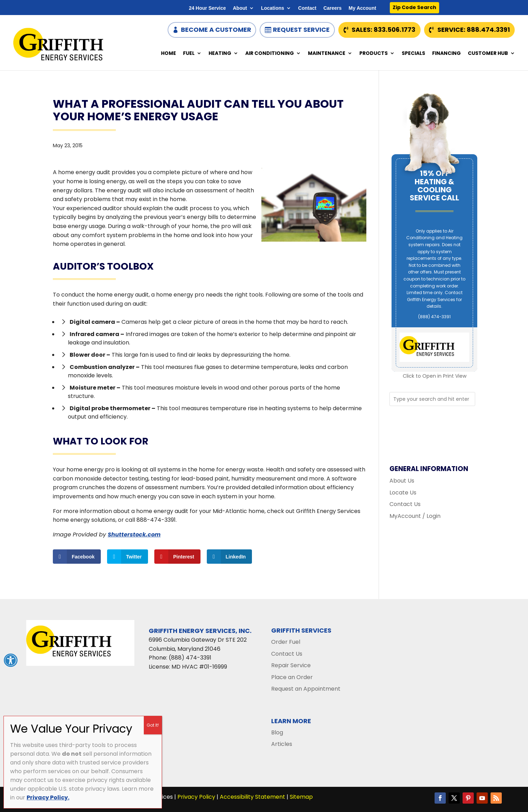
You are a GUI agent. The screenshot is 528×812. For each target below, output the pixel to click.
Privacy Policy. (48, 797)
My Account (362, 8)
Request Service (301, 30)
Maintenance (327, 54)
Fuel (189, 54)
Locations (273, 8)
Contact (307, 8)
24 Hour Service (207, 8)
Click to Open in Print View (435, 376)
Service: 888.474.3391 (474, 30)
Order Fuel (286, 642)
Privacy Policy (196, 797)
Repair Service (291, 665)
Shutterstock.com (134, 535)
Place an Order (292, 677)
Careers (332, 8)
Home (168, 54)
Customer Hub (488, 54)
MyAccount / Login (415, 516)
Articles (282, 744)
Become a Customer (216, 30)
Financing (446, 54)
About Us (402, 481)
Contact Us (405, 504)
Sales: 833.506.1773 (383, 30)
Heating (220, 54)
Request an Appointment (306, 689)
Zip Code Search (414, 7)
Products (374, 54)
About (240, 8)
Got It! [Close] (153, 725)
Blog (277, 732)
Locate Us (403, 493)
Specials (413, 54)
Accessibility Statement (252, 797)
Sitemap (301, 797)
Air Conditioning (270, 54)
